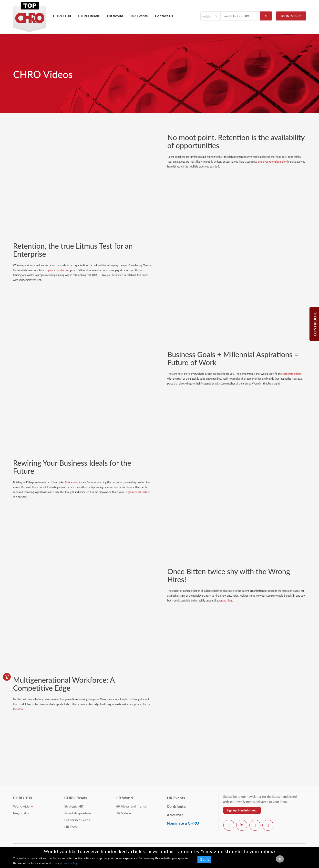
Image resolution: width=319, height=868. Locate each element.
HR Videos (124, 813)
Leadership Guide (77, 820)
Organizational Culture (137, 492)
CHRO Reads (89, 16)
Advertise (175, 815)
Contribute (176, 806)
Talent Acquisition (78, 813)
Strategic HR (74, 806)
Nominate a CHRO (183, 823)
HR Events (139, 16)
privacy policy (69, 863)
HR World (115, 16)
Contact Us (164, 16)
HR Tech (71, 827)
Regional (21, 813)
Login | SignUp (291, 16)
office (21, 709)
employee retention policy (272, 162)
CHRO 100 (62, 16)
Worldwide (23, 806)
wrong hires (226, 601)
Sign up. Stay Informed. (242, 810)
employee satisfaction (57, 270)
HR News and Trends (131, 806)
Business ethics (73, 482)
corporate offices (292, 374)
